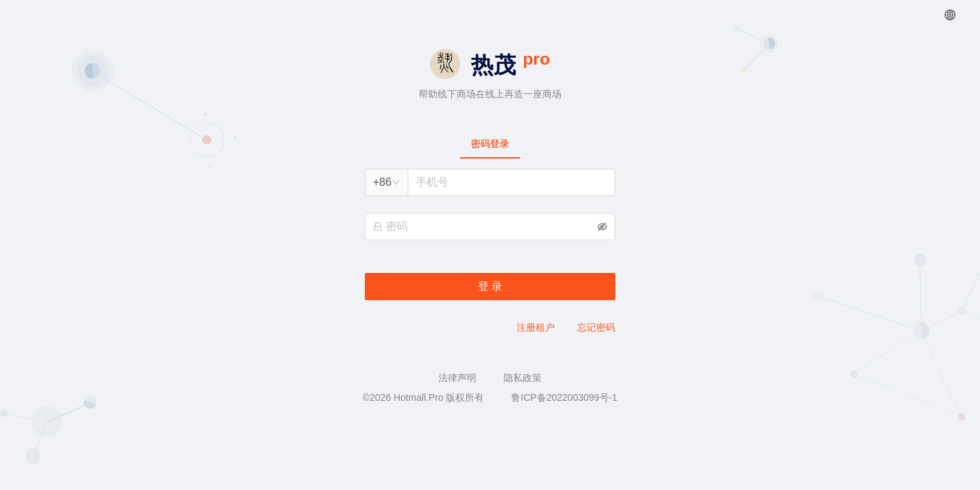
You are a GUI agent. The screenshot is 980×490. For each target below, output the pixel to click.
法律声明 (457, 378)
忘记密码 (596, 327)
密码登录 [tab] (490, 144)
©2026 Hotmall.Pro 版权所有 (423, 397)
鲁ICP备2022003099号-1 (564, 397)
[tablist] (490, 144)
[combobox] (387, 182)
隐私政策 (523, 378)
